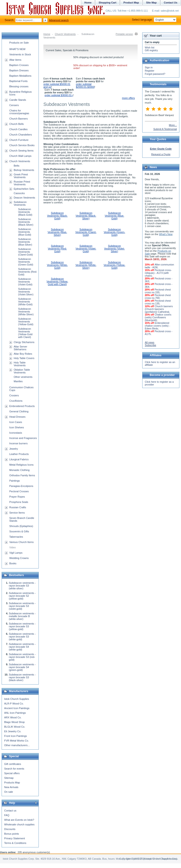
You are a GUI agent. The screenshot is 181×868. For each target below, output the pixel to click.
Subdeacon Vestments (20, 203)
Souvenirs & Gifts (19, 531)
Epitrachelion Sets (24, 189)
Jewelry (14, 449)
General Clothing (19, 411)
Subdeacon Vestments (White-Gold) (57, 265)
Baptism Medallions (20, 76)
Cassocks (19, 193)
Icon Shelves (17, 427)
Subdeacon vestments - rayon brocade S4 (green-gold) (22, 667)
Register (150, 71)
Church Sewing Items (21, 151)
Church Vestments (65, 34)
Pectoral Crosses (19, 491)
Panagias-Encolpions (21, 486)
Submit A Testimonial (165, 129)
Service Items (17, 513)
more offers (128, 98)
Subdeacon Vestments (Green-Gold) (114, 232)
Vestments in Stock (20, 54)
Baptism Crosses (19, 65)
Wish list (150, 47)
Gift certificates (13, 764)
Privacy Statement (15, 838)
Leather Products (19, 454)
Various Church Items (21, 542)
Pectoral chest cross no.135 (158, 302)
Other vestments (23, 377)
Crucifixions (16, 401)
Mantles (18, 381)
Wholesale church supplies (19, 824)
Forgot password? (155, 74)
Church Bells (16, 124)
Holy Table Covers (24, 358)
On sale (9, 792)
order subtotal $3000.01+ (59, 95)
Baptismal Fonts (18, 81)
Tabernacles (16, 537)
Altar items (15, 60)
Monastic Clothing (19, 470)
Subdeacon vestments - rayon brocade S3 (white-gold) (22, 637)
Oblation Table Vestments (22, 371)
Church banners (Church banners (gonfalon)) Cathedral (159, 309)
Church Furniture (19, 140)
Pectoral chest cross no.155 (158, 291)
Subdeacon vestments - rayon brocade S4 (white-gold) (22, 647)
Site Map (151, 3)
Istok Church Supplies (17, 699)
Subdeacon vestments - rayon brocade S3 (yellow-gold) (22, 626)
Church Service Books (22, 145)
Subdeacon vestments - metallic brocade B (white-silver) (22, 616)
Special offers (12, 773)
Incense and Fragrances (23, 438)
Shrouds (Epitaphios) (21, 526)
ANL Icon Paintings (15, 713)
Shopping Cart (107, 3)
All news (150, 342)
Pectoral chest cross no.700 (158, 297)
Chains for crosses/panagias (19, 112)
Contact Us (171, 3)
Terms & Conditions (15, 843)
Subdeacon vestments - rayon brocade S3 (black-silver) (22, 677)
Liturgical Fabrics (19, 459)
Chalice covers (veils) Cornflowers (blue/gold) (158, 317)
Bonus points (12, 834)
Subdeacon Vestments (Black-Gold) (57, 216)
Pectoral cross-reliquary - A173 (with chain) (158, 273)
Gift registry (151, 50)
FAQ (7, 815)
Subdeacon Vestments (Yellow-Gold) (115, 265)
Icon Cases (16, 422)
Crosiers (14, 395)
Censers (14, 105)
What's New (166, 234)
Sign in (149, 67)
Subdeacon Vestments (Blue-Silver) (57, 232)
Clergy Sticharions (24, 342)
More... (173, 125)
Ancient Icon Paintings (17, 708)
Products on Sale (19, 43)
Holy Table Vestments (20, 364)
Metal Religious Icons (21, 465)
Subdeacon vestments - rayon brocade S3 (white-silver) (22, 586)
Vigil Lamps (16, 553)
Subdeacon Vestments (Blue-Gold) (114, 216)
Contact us (10, 811)
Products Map (12, 783)
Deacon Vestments (24, 198)
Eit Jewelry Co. (13, 731)
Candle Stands (18, 100)
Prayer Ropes (17, 497)
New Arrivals (11, 787)
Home (47, 34)
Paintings (15, 481)
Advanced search (59, 20)
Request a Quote (161, 154)
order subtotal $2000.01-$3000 (85, 85)
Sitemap (9, 778)
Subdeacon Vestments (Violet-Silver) (115, 249)
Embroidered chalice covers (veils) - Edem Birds (157, 326)
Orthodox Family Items (22, 475)
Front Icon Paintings (16, 736)
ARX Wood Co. (13, 717)
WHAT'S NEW (17, 49)
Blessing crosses (19, 86)
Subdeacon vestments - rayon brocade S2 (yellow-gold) (22, 596)
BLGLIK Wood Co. (15, 727)
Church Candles (18, 129)
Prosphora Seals (19, 502)
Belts (16, 166)
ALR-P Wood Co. (14, 704)
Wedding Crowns (19, 558)
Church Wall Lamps (20, 156)
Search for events (14, 769)
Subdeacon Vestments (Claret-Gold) (86, 232)
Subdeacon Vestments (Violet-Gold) (86, 249)
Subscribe (150, 345)
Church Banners (19, 119)
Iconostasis (16, 433)
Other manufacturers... (17, 745)
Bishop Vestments (24, 170)
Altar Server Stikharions (20, 348)
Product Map (131, 3)
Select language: (154, 20)
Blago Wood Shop (14, 722)
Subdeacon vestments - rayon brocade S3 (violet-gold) (22, 606)
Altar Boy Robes (23, 354)
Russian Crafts (18, 507)
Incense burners (18, 443)
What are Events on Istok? (19, 820)
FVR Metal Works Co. (16, 741)
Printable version (124, 34)
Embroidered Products (22, 406)
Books (13, 563)
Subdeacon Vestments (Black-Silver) (86, 216)
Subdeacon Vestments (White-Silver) (86, 265)
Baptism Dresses (19, 70)
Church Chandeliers (21, 135)
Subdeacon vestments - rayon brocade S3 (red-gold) (22, 657)
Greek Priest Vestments (21, 176)
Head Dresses (17, 417)
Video (13, 547)
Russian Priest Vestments (22, 183)
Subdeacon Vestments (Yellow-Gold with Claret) (57, 281)
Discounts (10, 829)
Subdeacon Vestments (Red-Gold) (57, 249)
